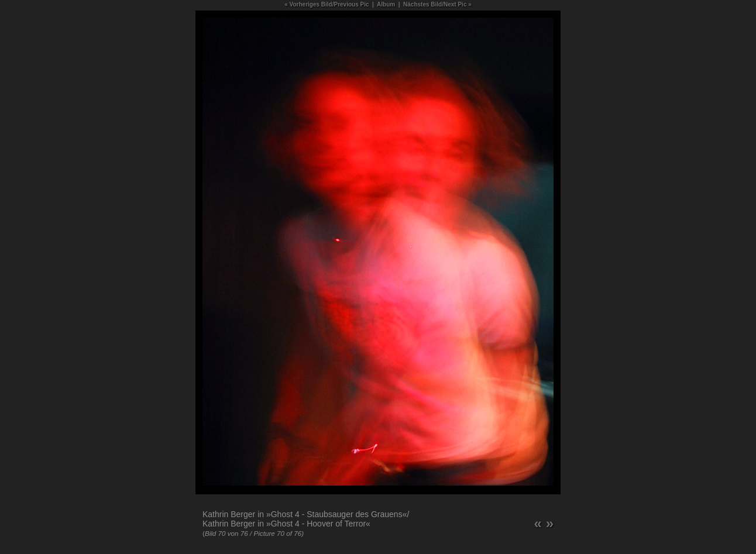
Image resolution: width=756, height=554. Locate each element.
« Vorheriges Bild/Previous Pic (327, 4)
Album (386, 4)
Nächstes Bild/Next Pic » (437, 4)
